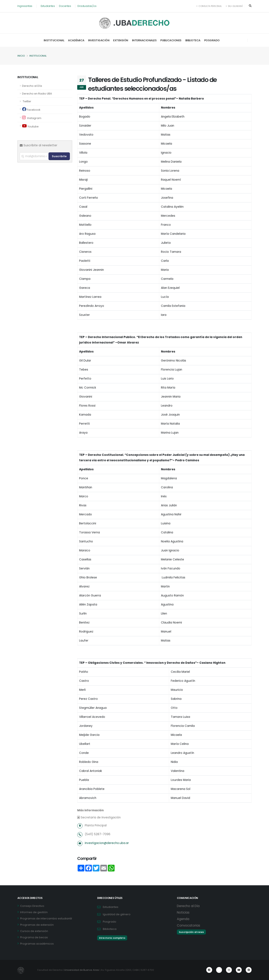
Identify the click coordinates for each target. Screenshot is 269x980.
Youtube (30, 126)
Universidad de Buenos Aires (82, 970)
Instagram (32, 118)
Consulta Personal (209, 6)
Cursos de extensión (34, 931)
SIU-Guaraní (234, 6)
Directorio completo (112, 938)
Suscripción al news (191, 932)
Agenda (183, 919)
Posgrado (212, 40)
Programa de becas (34, 937)
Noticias (183, 912)
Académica (76, 40)
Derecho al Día (32, 86)
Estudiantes (48, 6)
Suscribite (59, 156)
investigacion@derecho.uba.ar (107, 843)
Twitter (27, 101)
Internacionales (144, 40)
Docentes (66, 6)
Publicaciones (171, 40)
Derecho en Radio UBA (37, 94)
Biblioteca (193, 40)
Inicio (21, 56)
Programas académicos (37, 944)
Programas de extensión (37, 925)
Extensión (121, 40)
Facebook (31, 109)
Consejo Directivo (32, 906)
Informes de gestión (34, 912)
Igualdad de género (117, 914)
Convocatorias (189, 925)
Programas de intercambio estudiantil (46, 918)
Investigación (99, 40)
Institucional (54, 40)
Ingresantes (25, 6)
